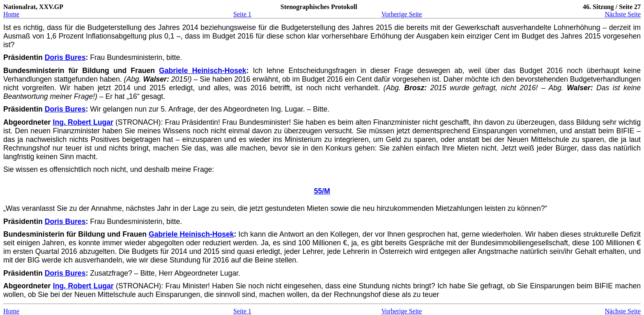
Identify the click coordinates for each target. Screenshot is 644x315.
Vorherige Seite (402, 14)
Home (11, 14)
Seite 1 (242, 14)
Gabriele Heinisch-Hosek (203, 71)
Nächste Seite (623, 14)
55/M (322, 191)
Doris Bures (65, 57)
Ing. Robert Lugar (83, 122)
